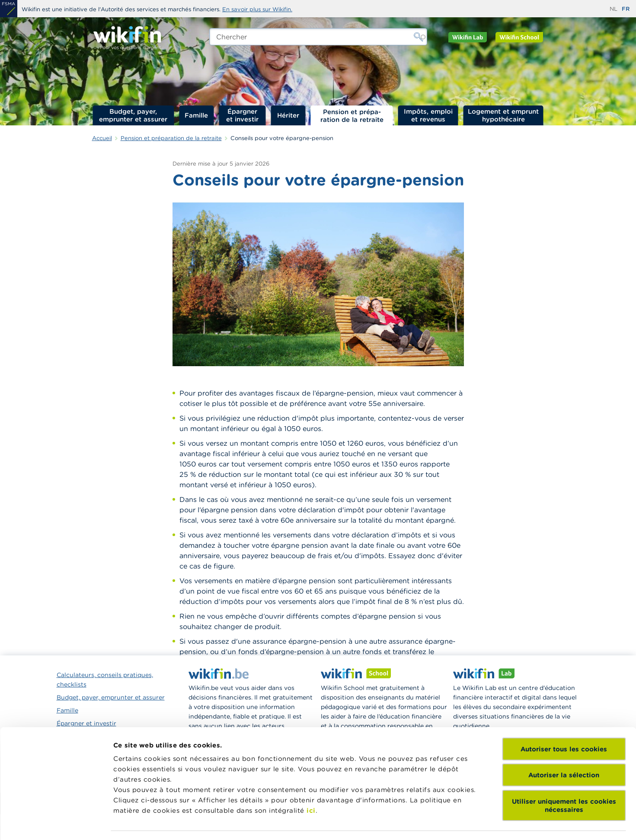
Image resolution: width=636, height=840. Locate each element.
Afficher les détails (353, 823)
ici (311, 733)
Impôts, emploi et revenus (428, 115)
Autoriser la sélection (564, 697)
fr (626, 9)
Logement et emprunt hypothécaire (503, 115)
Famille (196, 115)
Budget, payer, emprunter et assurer (133, 115)
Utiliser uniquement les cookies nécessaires (564, 728)
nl (614, 9)
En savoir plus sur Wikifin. (257, 9)
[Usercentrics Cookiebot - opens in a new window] (56, 823)
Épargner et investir (242, 115)
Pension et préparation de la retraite (352, 115)
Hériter (288, 115)
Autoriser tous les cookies (564, 671)
